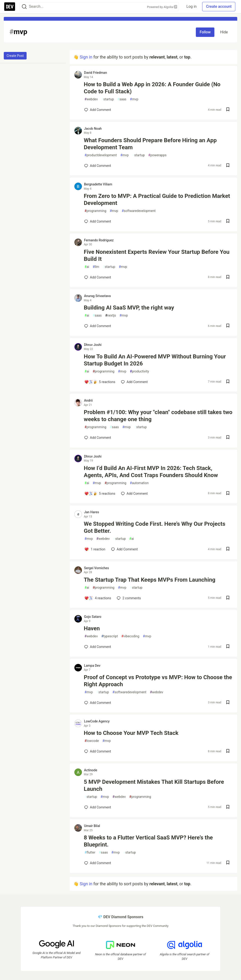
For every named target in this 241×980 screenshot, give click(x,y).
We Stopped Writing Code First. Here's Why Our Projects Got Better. (155, 527)
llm (96, 267)
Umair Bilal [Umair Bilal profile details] (92, 826)
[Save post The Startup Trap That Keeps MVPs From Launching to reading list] (228, 598)
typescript (109, 636)
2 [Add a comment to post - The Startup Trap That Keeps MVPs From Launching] (128, 598)
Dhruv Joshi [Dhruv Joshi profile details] (93, 345)
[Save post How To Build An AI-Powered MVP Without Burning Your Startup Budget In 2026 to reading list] (228, 382)
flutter (90, 853)
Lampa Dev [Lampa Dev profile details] (92, 666)
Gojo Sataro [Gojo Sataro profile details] (93, 617)
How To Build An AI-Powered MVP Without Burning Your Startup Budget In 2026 (155, 360)
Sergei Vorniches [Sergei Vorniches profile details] (96, 568)
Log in (191, 6)
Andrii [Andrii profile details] (88, 400)
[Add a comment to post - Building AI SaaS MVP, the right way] (98, 326)
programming (95, 211)
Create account (219, 6)
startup (107, 99)
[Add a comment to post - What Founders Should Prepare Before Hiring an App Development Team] (98, 166)
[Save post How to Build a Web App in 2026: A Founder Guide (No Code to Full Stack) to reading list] (228, 110)
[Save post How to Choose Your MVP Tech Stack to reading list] (228, 751)
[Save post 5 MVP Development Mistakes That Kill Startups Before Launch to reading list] (228, 807)
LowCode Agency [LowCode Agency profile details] (97, 721)
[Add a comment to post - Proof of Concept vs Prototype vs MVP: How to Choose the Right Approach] (98, 703)
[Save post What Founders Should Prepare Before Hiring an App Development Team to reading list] (228, 166)
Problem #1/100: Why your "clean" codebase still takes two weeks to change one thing (158, 416)
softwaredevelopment (139, 211)
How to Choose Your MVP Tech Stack (131, 733)
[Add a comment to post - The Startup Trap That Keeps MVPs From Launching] (98, 598)
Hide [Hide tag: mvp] (224, 32)
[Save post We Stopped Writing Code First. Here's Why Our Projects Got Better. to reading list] (228, 549)
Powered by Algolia (162, 7)
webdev (91, 99)
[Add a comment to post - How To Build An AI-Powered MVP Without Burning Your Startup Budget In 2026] (100, 382)
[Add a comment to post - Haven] (98, 647)
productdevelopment (101, 155)
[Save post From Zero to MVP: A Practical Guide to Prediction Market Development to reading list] (228, 221)
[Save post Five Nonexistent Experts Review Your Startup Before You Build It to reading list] (228, 277)
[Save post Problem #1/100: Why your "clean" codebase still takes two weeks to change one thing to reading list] (228, 438)
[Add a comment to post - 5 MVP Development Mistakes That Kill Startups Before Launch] (98, 807)
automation (139, 483)
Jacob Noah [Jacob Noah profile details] (93, 129)
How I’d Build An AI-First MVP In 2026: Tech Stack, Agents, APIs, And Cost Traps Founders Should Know (151, 472)
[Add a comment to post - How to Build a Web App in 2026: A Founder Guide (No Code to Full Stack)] (98, 110)
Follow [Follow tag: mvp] (205, 32)
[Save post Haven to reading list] (228, 647)
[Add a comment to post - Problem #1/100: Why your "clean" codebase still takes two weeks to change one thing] (98, 438)
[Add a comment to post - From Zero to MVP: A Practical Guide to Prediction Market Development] (98, 221)
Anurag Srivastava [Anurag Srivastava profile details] (97, 296)
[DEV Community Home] (10, 7)
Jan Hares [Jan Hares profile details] (92, 512)
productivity (139, 371)
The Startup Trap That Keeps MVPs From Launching (150, 580)
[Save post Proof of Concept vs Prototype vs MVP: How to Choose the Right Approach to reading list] (228, 703)
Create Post (15, 56)
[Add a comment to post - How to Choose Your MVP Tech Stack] (98, 751)
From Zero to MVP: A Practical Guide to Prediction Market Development (157, 200)
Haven (92, 628)
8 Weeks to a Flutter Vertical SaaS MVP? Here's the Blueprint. (148, 841)
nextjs (111, 316)
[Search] (24, 7)
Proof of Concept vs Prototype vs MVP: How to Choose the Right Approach (158, 681)
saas (122, 99)
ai (87, 267)
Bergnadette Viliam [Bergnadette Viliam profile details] (98, 184)
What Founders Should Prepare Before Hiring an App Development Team (150, 144)
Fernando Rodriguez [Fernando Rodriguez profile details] (99, 240)
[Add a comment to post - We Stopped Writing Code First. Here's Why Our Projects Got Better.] (95, 549)
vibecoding (130, 636)
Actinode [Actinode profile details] (91, 770)
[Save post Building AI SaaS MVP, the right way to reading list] (228, 326)
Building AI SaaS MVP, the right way (129, 308)
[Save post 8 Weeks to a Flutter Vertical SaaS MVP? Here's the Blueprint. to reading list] (228, 863)
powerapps (157, 155)
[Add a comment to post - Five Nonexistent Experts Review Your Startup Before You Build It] (98, 277)
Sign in (86, 57)
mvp (134, 99)
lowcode (92, 741)
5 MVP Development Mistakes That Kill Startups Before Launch (154, 785)
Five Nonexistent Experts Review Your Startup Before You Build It (157, 255)
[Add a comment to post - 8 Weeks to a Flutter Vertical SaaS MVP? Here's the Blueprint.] (98, 863)
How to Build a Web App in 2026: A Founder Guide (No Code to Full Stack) (152, 88)
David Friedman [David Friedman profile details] (95, 73)
